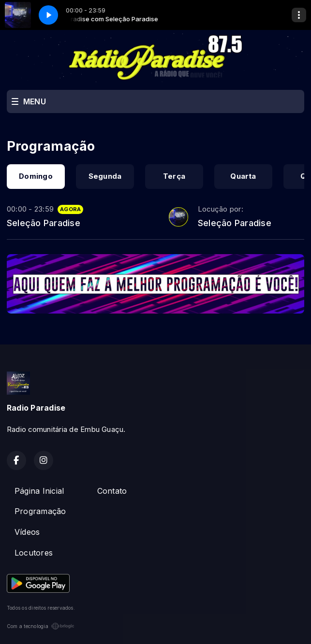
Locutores (34, 553)
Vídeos (27, 532)
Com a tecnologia (41, 626)
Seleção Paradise (44, 223)
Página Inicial (39, 491)
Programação (40, 511)
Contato (112, 491)
